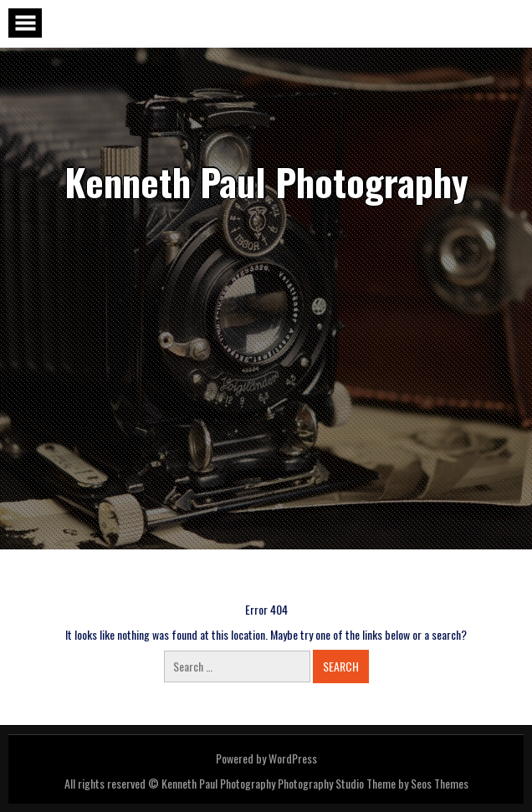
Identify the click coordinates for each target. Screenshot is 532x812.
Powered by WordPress (266, 758)
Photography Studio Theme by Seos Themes (373, 783)
